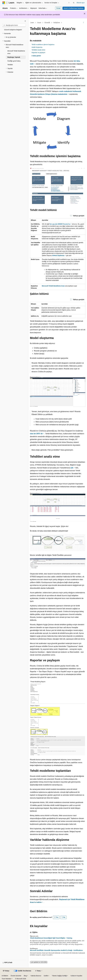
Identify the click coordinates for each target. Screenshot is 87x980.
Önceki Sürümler (16, 976)
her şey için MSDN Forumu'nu (60, 224)
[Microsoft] (4, 3)
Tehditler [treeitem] (10, 65)
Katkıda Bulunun (36, 976)
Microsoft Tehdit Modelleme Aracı (53, 286)
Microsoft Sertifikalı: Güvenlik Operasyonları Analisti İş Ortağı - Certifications (56, 950)
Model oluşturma (37, 47)
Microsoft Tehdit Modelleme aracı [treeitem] (16, 52)
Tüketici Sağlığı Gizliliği (59, 976)
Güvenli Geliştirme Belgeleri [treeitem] (13, 30)
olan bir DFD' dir (36, 434)
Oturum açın (81, 3)
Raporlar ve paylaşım (38, 53)
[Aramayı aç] (74, 3)
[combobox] (14, 25)
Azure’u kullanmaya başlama (73, 8)
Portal (58, 8)
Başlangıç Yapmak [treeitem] (14, 57)
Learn (32, 23)
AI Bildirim (5, 976)
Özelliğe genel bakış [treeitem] (14, 61)
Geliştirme (57, 23)
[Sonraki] (69, 3)
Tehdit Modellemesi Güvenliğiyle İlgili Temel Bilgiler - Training (51, 938)
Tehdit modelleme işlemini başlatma (43, 45)
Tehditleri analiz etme (38, 50)
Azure (39, 23)
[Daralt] (25, 21)
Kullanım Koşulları (76, 976)
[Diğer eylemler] (84, 23)
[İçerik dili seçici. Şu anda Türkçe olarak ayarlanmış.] (6, 971)
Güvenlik (47, 23)
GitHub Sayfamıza (58, 255)
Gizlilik (46, 976)
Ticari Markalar (6, 979)
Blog (25, 976)
